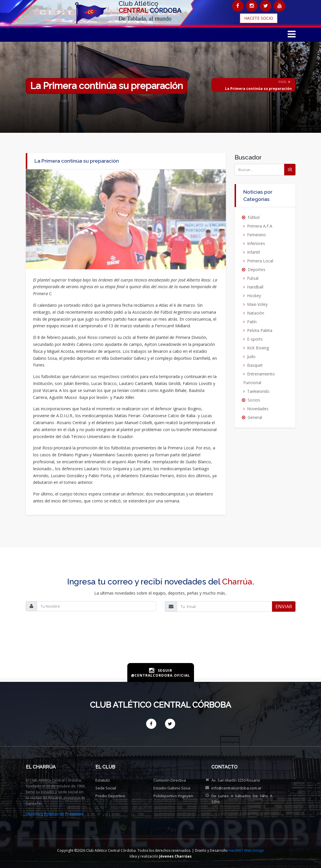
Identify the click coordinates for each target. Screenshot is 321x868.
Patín (252, 322)
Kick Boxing (258, 348)
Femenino (256, 235)
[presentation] (161, 644)
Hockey (254, 296)
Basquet (255, 365)
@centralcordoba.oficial (160, 675)
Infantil (253, 252)
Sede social (106, 788)
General (255, 417)
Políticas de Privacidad (64, 814)
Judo (251, 356)
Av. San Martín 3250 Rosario (236, 780)
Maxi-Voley (257, 304)
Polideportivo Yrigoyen (173, 796)
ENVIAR (284, 606)
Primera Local (260, 261)
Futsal (253, 278)
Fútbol (254, 217)
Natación (256, 313)
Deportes (256, 269)
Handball (255, 287)
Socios (254, 400)
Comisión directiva (170, 780)
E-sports (255, 339)
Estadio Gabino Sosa (172, 788)
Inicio (282, 82)
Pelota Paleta (260, 330)
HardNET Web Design (246, 850)
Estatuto (103, 780)
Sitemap (33, 814)
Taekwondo (258, 391)
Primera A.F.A (260, 226)
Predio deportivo (110, 796)
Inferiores (256, 243)
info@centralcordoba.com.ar (236, 788)
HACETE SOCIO (259, 18)
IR (290, 170)
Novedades (258, 409)
